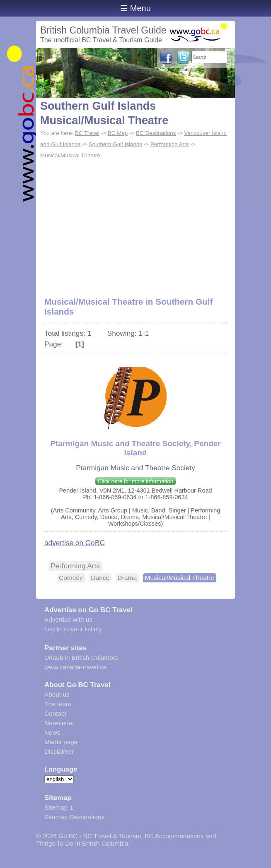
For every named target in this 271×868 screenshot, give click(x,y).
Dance (100, 578)
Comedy (71, 578)
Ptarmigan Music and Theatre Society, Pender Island (135, 448)
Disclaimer (59, 751)
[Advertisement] (135, 224)
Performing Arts (170, 144)
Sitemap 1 (59, 807)
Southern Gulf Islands (115, 144)
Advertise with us (68, 619)
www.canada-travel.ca (75, 667)
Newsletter (59, 723)
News (52, 732)
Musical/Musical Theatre (70, 155)
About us (57, 694)
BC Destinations (156, 133)
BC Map (118, 133)
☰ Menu (135, 8)
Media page (61, 742)
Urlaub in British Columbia (81, 658)
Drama (127, 578)
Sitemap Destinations (74, 817)
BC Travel (87, 133)
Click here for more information (135, 481)
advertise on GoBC (75, 543)
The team (58, 704)
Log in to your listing (73, 629)
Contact (55, 713)
